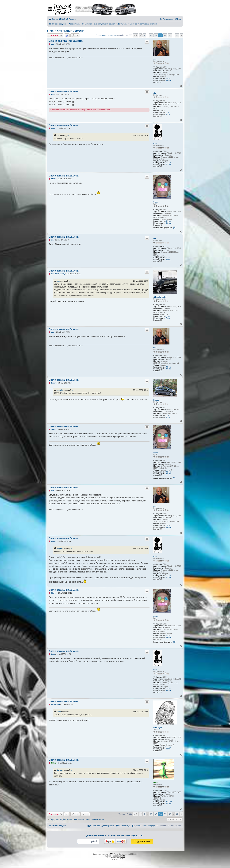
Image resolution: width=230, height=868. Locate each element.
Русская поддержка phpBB (115, 856)
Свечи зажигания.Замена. (66, 31)
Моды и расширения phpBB (115, 858)
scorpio (60, 390)
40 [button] (170, 35)
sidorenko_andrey (160, 297)
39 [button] (165, 35)
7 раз (168, 318)
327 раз (168, 163)
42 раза (169, 749)
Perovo (156, 400)
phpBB (110, 854)
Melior (156, 783)
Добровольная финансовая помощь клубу (115, 836)
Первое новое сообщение (106, 35)
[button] (136, 35)
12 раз (168, 415)
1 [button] (144, 35)
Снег (155, 144)
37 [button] (156, 35)
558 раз (169, 165)
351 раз (168, 221)
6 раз (168, 417)
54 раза (168, 747)
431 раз (169, 804)
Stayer (156, 202)
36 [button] (151, 35)
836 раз (169, 80)
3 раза (168, 114)
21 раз (168, 112)
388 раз (169, 223)
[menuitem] (62, 19)
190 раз (168, 78)
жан (155, 59)
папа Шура (158, 728)
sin (154, 93)
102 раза (169, 802)
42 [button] (177, 35)
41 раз (168, 316)
